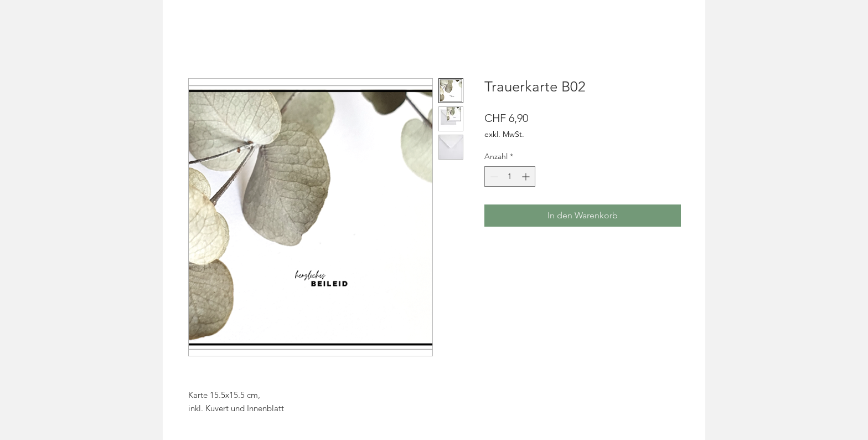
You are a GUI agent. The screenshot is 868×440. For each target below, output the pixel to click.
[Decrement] (493, 176)
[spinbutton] (510, 176)
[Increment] (527, 176)
